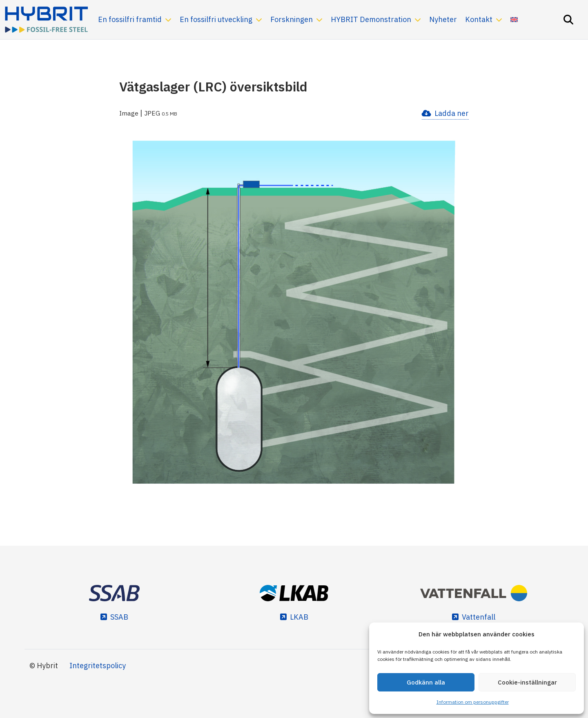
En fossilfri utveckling (216, 19)
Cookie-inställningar (527, 682)
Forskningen (292, 19)
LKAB (299, 617)
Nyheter (443, 19)
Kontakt (479, 19)
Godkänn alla (426, 682)
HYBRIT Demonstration (371, 19)
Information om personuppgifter (473, 702)
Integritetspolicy (98, 666)
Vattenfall (479, 617)
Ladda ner (452, 113)
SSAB (119, 617)
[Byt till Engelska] (514, 20)
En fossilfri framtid (130, 19)
